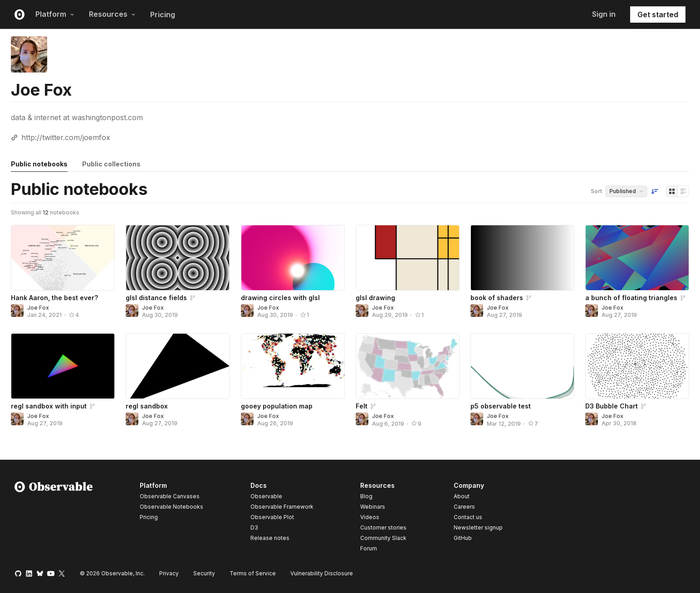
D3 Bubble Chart (612, 406)
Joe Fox (38, 308)
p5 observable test (501, 406)
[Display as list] (683, 191)
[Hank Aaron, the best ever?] (63, 258)
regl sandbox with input (49, 406)
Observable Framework (282, 507)
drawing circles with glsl (280, 298)
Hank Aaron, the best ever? (54, 298)
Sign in (604, 14)
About (462, 496)
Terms (253, 573)
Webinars (373, 507)
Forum (369, 548)
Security (204, 573)
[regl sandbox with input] (63, 366)
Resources (112, 14)
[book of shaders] (522, 258)
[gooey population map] (293, 366)
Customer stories (383, 527)
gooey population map (277, 406)
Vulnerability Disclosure (322, 573)
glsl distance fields (156, 298)
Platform (55, 14)
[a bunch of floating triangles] (637, 258)
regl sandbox (147, 406)
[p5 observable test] (522, 366)
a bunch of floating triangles (631, 298)
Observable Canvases (170, 496)
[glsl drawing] (408, 258)
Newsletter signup (478, 528)
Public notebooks (39, 164)
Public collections (111, 164)
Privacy (169, 573)
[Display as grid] (672, 191)
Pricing (163, 15)
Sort (596, 191)
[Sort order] (655, 191)
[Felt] (408, 366)
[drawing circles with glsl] (293, 258)
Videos (370, 517)
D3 (254, 527)
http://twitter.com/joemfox (66, 137)
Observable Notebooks (171, 507)
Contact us (468, 517)
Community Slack (383, 538)
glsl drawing (375, 298)
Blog (366, 496)
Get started (658, 15)
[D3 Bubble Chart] (637, 366)
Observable (266, 496)
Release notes (270, 538)
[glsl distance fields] (178, 258)
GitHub (463, 538)
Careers (464, 507)
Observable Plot (272, 517)
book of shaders (497, 298)
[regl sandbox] (178, 366)
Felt (362, 406)
